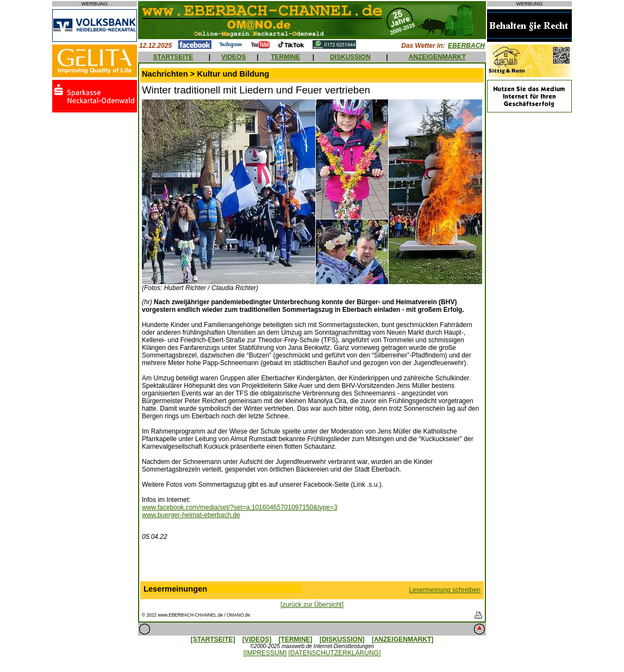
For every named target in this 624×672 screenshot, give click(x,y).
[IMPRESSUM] (265, 653)
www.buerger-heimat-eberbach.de (191, 515)
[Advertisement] (312, 563)
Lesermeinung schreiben (445, 590)
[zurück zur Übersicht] (312, 605)
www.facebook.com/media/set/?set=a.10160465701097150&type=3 (240, 507)
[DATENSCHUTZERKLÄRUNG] (334, 653)
